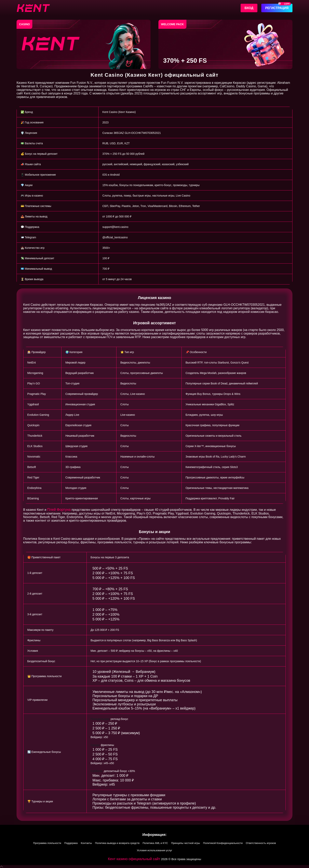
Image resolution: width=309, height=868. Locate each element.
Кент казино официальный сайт (134, 859)
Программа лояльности (47, 843)
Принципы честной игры (185, 843)
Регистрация (277, 8)
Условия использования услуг (154, 850)
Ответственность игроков (261, 843)
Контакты (86, 843)
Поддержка (71, 843)
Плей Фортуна (59, 510)
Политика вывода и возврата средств (117, 843)
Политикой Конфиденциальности (223, 843)
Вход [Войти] (249, 8)
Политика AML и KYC (155, 843)
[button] (154, 867)
